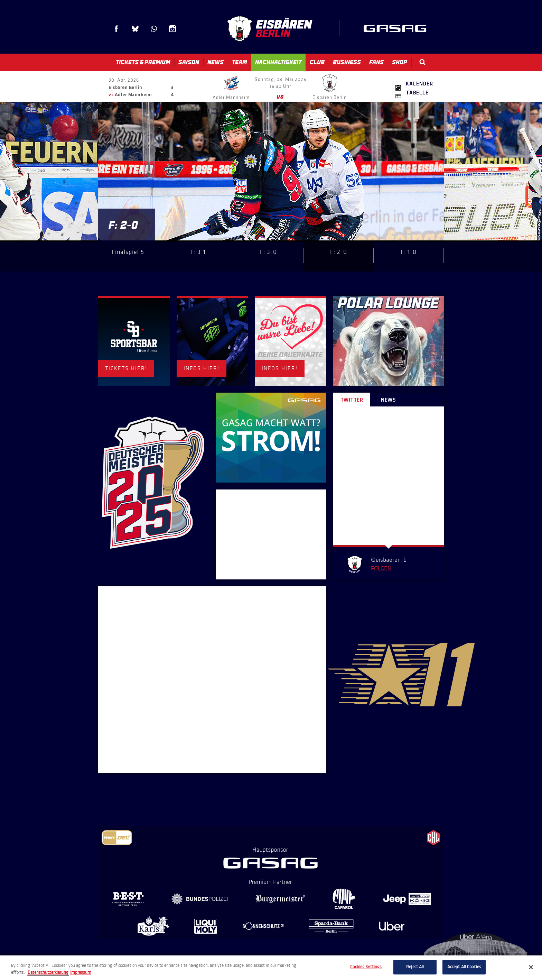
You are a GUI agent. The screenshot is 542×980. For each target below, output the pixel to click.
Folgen (381, 568)
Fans (376, 62)
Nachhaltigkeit (278, 62)
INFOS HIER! (202, 368)
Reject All (415, 967)
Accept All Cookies (464, 967)
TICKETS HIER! (126, 368)
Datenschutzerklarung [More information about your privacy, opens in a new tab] (48, 972)
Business (347, 62)
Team (239, 62)
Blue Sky (135, 29)
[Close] (531, 967)
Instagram (172, 29)
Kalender (419, 84)
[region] (271, 968)
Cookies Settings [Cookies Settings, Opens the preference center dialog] (366, 967)
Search (422, 62)
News (216, 62)
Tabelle (417, 93)
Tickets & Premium (143, 62)
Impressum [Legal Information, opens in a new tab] (81, 972)
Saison (189, 62)
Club (317, 62)
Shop (400, 62)
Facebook (116, 29)
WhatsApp (154, 29)
